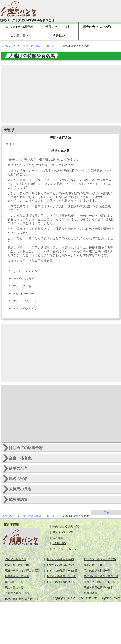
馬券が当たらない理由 (98, 27)
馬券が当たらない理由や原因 (22, 571)
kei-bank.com (89, 598)
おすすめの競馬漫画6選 (60, 559)
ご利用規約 (59, 543)
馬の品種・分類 (93, 565)
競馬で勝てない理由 (59, 27)
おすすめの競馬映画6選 (60, 565)
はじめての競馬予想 (20, 27)
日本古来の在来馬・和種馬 (100, 559)
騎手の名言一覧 (14, 582)
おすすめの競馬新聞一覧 (61, 576)
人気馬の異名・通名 (17, 593)
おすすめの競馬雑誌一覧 (61, 582)
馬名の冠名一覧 (14, 588)
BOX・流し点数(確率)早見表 (22, 599)
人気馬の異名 (20, 36)
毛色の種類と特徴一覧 (97, 571)
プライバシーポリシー (66, 549)
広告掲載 (59, 36)
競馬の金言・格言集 (17, 576)
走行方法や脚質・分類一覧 (39, 46)
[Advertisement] (61, 94)
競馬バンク (9, 46)
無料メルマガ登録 (63, 532)
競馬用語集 (91, 593)
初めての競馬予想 (16, 559)
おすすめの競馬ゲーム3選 (62, 571)
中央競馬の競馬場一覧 (66, 527)
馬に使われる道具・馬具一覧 (101, 576)
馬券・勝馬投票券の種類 (99, 588)
